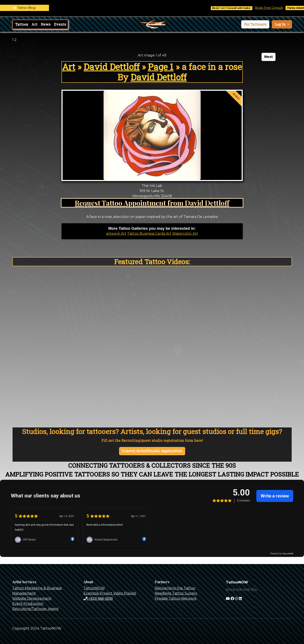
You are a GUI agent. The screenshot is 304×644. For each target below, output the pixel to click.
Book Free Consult (272, 8)
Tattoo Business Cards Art (149, 234)
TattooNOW (94, 588)
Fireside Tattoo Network (176, 598)
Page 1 (161, 67)
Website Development (32, 598)
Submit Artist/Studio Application (152, 451)
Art (34, 24)
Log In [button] (280, 24)
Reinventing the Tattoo (175, 588)
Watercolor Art (185, 234)
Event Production (28, 604)
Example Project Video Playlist (110, 593)
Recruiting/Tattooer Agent (35, 609)
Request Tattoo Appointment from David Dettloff (152, 203)
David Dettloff (112, 67)
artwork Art (116, 234)
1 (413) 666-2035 (98, 598)
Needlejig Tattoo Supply (176, 593)
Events (60, 24)
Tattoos (22, 24)
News (46, 24)
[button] (255, 24)
